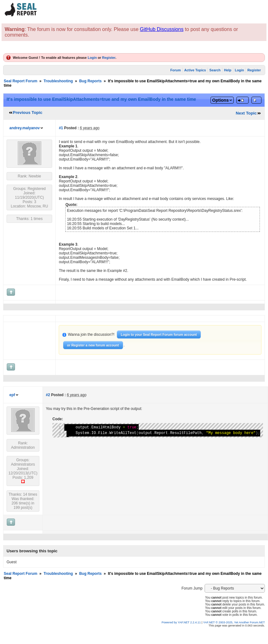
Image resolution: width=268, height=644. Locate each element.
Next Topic (246, 113)
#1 (61, 128)
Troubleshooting (58, 81)
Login (92, 58)
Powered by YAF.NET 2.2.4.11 (181, 622)
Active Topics (195, 70)
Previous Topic (28, 112)
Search (215, 70)
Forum (176, 70)
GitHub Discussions (162, 29)
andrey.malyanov (25, 128)
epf (12, 395)
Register (109, 58)
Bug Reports (90, 81)
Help (228, 70)
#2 (48, 395)
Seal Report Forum (20, 81)
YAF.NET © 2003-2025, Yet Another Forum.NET (234, 622)
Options (220, 100)
